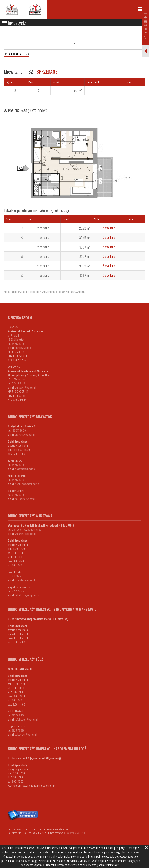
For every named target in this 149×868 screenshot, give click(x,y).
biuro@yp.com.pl (23, 348)
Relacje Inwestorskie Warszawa (53, 829)
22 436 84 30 (19, 383)
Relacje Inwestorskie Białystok (22, 829)
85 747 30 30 (18, 343)
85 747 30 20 (18, 465)
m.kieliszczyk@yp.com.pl (27, 595)
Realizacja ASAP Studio (76, 833)
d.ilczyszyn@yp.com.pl (26, 734)
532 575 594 (18, 591)
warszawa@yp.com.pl (26, 387)
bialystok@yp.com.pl (25, 434)
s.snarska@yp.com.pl (25, 469)
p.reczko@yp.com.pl (25, 580)
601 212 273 (18, 576)
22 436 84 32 (34, 529)
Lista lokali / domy (17, 54)
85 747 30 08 (18, 495)
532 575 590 (18, 730)
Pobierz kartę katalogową (26, 111)
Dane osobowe (56, 833)
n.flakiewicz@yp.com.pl (26, 719)
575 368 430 (18, 715)
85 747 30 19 (18, 480)
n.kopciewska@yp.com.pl (27, 484)
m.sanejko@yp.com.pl (26, 499)
